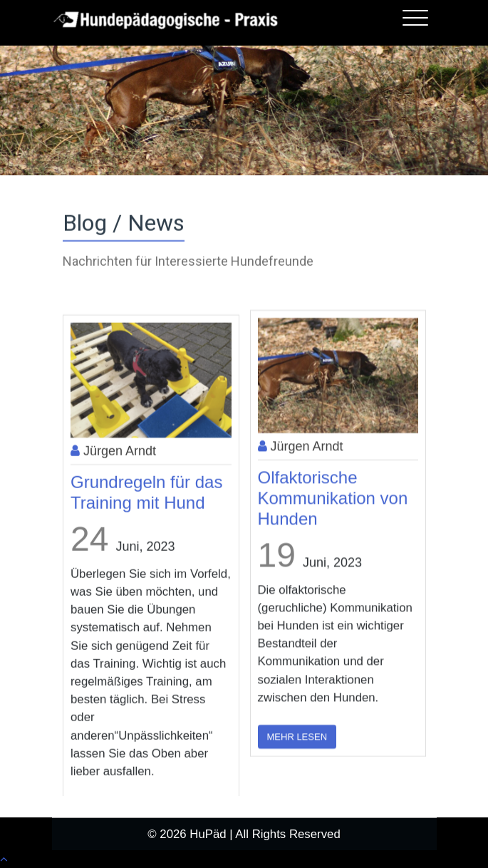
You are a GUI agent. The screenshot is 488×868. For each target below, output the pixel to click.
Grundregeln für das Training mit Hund (146, 569)
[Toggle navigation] (415, 18)
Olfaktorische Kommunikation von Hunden (333, 564)
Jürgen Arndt (113, 527)
